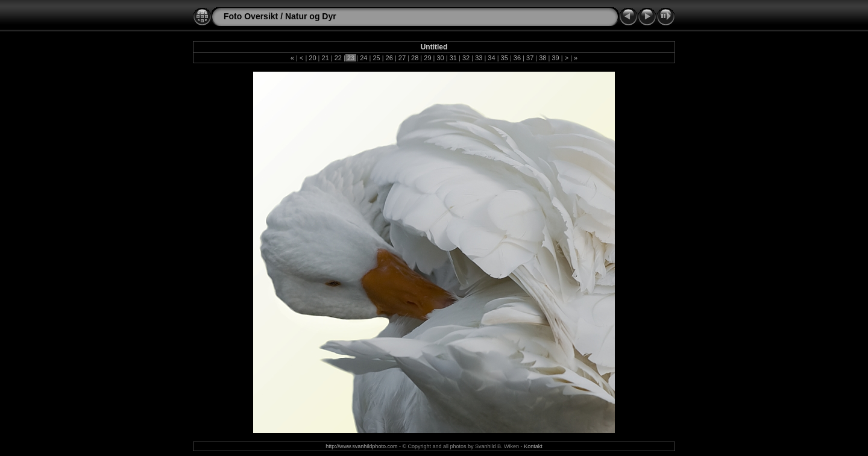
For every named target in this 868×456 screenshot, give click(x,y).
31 (453, 58)
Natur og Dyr (311, 16)
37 (530, 58)
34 (491, 58)
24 (363, 58)
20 (312, 58)
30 (440, 58)
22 (338, 58)
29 (427, 58)
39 (555, 58)
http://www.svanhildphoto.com (361, 446)
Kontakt (533, 446)
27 (402, 58)
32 (466, 58)
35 (505, 58)
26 (389, 58)
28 (415, 58)
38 (542, 58)
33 (479, 58)
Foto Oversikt (251, 16)
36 (517, 58)
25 (376, 58)
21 (325, 58)
